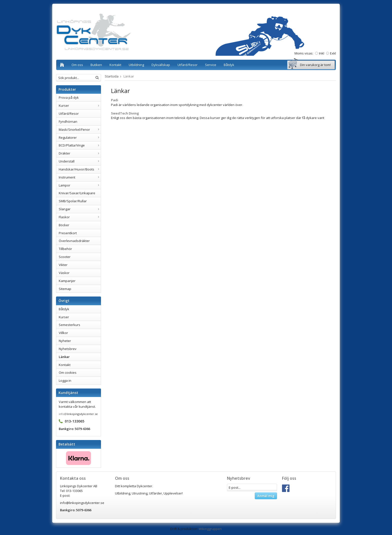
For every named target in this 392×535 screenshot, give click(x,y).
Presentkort (68, 233)
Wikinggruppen (210, 529)
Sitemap (65, 289)
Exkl (333, 53)
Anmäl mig (266, 496)
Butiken (96, 65)
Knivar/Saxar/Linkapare (77, 193)
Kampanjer (67, 281)
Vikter (63, 265)
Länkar (64, 357)
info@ (63, 414)
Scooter (65, 257)
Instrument (80, 177)
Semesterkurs (69, 325)
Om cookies (68, 372)
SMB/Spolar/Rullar (73, 201)
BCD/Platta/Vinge (80, 145)
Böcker (64, 225)
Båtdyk (229, 65)
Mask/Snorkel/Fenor (80, 129)
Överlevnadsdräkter (74, 241)
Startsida (112, 76)
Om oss (77, 65)
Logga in (65, 380)
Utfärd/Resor (187, 65)
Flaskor (80, 217)
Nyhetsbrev (68, 349)
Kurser (80, 105)
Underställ (80, 161)
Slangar (80, 209)
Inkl (322, 53)
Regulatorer (80, 137)
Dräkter (80, 153)
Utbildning (136, 65)
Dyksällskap (161, 65)
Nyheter (65, 341)
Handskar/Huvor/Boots (80, 169)
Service (211, 65)
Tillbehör (65, 249)
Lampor (80, 185)
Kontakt (115, 65)
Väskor (64, 273)
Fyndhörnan (68, 121)
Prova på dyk (69, 97)
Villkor (63, 333)
